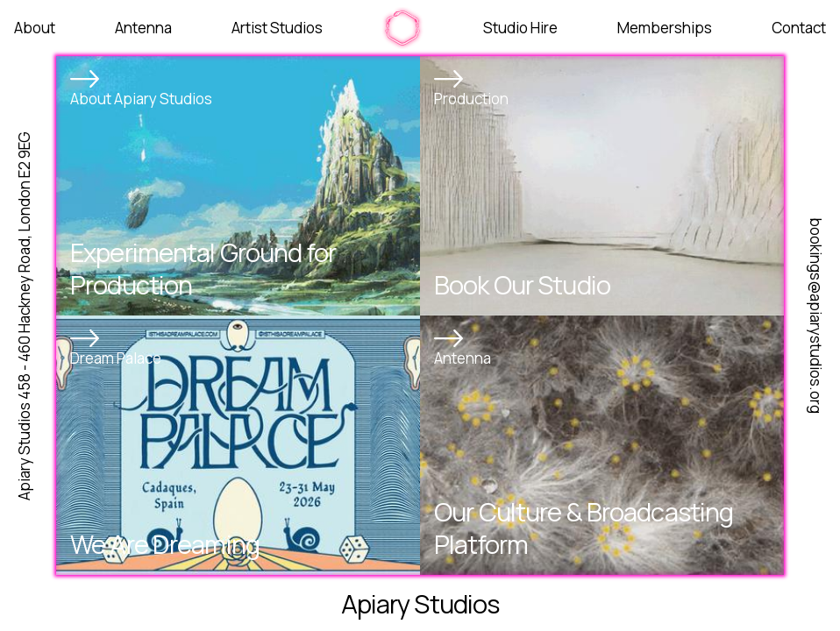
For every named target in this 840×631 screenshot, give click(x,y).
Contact (799, 28)
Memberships (665, 28)
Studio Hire (520, 28)
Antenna (143, 28)
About (35, 28)
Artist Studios (277, 28)
